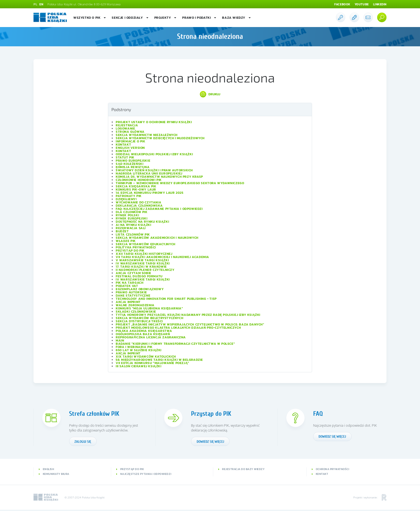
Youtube (360, 4)
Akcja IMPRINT (128, 302)
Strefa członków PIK (96, 414)
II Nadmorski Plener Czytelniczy (145, 270)
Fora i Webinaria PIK (134, 347)
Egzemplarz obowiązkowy (140, 289)
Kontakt (123, 145)
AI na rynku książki (133, 225)
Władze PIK (126, 241)
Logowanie (125, 128)
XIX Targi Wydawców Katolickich (146, 357)
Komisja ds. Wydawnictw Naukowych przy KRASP (159, 177)
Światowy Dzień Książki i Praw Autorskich (154, 170)
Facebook (339, 4)
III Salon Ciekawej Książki (139, 366)
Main (120, 340)
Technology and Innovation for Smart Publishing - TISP (166, 299)
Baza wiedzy (237, 18)
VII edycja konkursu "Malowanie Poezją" (153, 363)
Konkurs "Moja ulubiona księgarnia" (149, 308)
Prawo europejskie (133, 161)
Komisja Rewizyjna (133, 167)
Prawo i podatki (199, 18)
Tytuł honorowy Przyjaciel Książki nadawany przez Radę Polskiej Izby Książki (188, 315)
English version (130, 148)
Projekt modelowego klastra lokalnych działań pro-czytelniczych (178, 328)
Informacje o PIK (131, 141)
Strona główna (130, 132)
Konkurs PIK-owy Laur (136, 190)
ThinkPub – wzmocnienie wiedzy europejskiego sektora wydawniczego (180, 183)
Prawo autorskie (131, 292)
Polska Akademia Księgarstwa (144, 331)
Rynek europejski (132, 218)
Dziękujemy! (126, 199)
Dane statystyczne (133, 296)
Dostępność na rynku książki (142, 222)
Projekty (166, 18)
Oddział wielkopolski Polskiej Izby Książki (154, 154)
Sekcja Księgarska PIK (136, 186)
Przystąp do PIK (130, 251)
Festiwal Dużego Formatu (139, 276)
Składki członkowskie (136, 312)
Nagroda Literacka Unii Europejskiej (149, 173)
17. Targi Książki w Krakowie (141, 267)
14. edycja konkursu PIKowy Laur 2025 (150, 193)
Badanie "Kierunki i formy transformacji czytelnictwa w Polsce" (175, 344)
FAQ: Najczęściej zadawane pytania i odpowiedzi (159, 209)
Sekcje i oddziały (130, 18)
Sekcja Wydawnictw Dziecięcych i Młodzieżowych (160, 138)
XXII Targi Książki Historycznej (144, 254)
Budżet (122, 231)
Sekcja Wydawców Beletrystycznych (149, 318)
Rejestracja (127, 125)
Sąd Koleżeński (130, 164)
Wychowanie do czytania (138, 202)
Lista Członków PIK (133, 234)
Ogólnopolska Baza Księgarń (143, 334)
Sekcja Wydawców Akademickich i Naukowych (157, 238)
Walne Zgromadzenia (135, 305)
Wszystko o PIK (90, 18)
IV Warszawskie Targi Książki (143, 263)
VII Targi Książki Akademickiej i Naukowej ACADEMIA (162, 257)
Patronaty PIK (129, 196)
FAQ (318, 414)
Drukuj (214, 94)
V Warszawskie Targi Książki (142, 260)
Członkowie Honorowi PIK (139, 180)
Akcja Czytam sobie (134, 273)
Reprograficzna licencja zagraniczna (151, 337)
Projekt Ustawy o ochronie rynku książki (154, 122)
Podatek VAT (127, 286)
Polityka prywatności (136, 247)
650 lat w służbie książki (139, 350)
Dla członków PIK (132, 212)
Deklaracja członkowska (139, 206)
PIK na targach (130, 283)
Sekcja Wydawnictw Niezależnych (147, 135)
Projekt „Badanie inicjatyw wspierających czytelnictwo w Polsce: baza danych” (190, 324)
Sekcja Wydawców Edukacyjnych (146, 244)
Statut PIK (125, 157)
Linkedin (379, 4)
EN (42, 4)
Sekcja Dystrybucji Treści (139, 321)
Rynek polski (127, 215)
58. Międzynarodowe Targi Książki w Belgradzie (159, 360)
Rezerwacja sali (131, 228)
